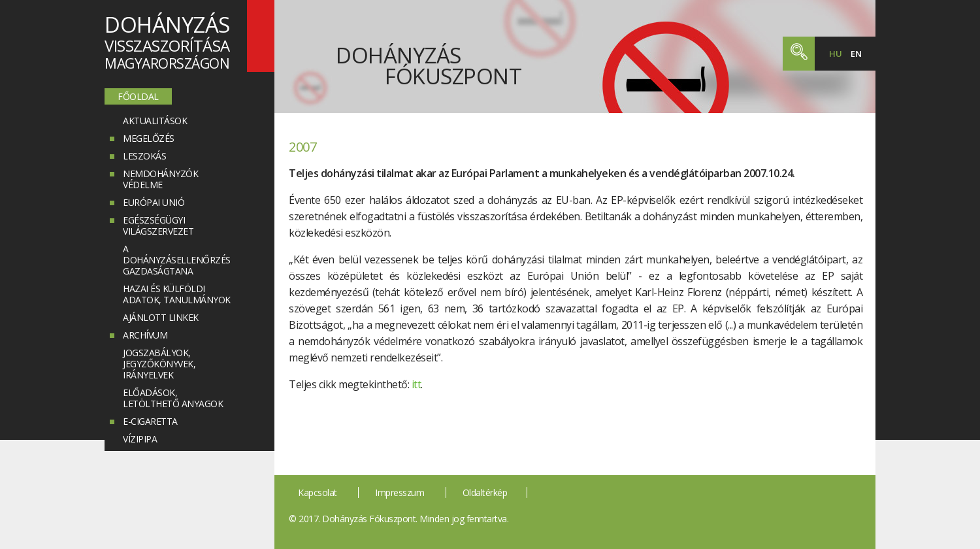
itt (416, 384)
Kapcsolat (318, 492)
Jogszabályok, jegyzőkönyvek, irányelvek (159, 364)
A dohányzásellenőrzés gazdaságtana (177, 260)
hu (835, 54)
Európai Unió (154, 202)
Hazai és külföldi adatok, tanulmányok (177, 294)
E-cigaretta (150, 421)
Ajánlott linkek (161, 317)
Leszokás (144, 156)
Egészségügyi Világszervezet (158, 225)
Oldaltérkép (485, 492)
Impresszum (400, 492)
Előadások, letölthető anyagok (173, 398)
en (856, 54)
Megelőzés (149, 138)
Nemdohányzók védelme (160, 179)
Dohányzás (429, 62)
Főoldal (138, 96)
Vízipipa (140, 439)
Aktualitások (155, 121)
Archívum (145, 335)
